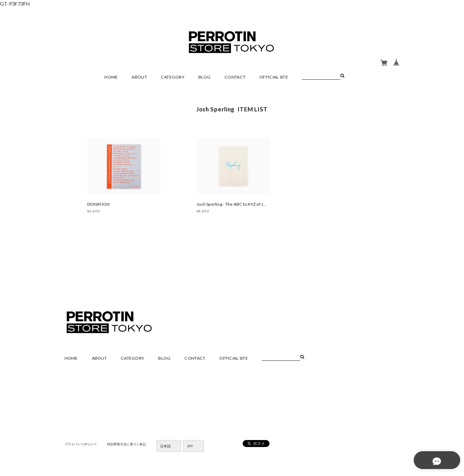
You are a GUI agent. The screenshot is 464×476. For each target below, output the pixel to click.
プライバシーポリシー (83, 445)
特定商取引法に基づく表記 (132, 445)
